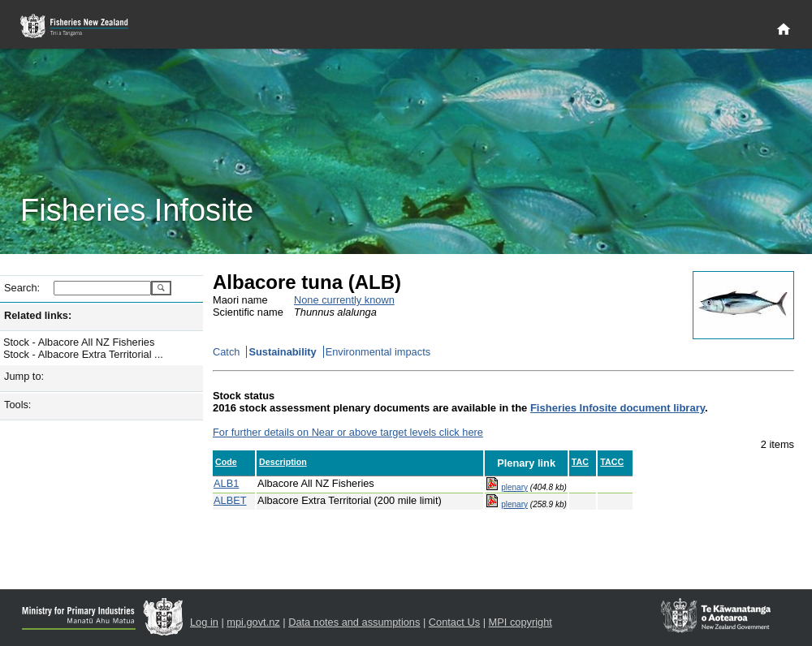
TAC (580, 462)
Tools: (17, 405)
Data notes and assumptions (354, 622)
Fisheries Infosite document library (618, 408)
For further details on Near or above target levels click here (348, 432)
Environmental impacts (378, 352)
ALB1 (226, 483)
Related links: (38, 315)
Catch (226, 352)
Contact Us (454, 622)
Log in (204, 622)
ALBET (230, 500)
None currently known (344, 300)
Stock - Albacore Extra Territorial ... (83, 354)
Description (283, 462)
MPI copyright (520, 622)
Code (226, 462)
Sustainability (282, 352)
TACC (612, 462)
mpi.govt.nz (253, 622)
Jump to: (24, 376)
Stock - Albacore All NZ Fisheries (79, 342)
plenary (514, 487)
